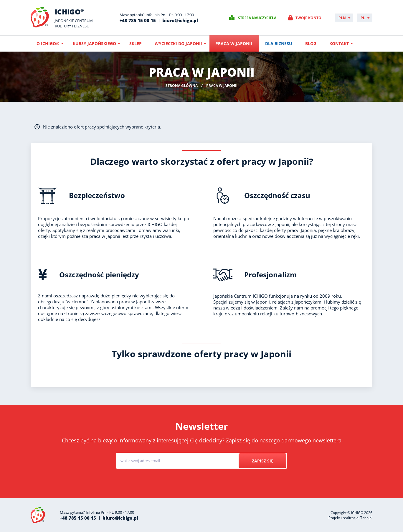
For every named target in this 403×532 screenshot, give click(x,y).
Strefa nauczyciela (257, 18)
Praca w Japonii (234, 43)
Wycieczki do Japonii (178, 43)
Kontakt (339, 43)
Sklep (136, 43)
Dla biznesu (279, 43)
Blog (311, 43)
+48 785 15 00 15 (138, 20)
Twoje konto (308, 18)
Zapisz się (262, 461)
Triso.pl (366, 518)
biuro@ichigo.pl (180, 20)
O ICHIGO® (48, 43)
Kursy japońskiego (94, 43)
